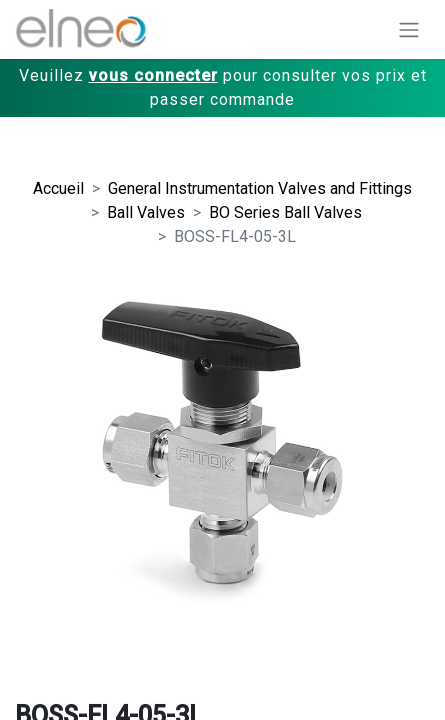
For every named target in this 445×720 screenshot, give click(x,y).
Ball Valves (146, 212)
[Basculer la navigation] (409, 29)
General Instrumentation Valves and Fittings (260, 188)
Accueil (58, 188)
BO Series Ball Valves (285, 212)
